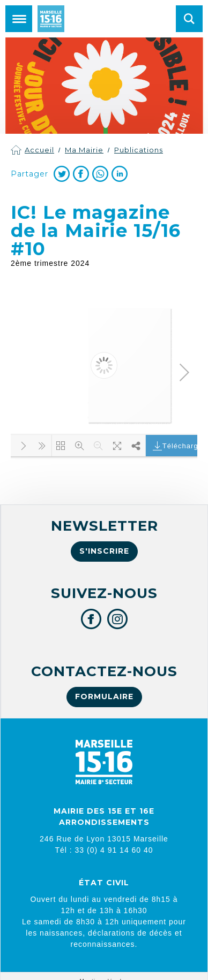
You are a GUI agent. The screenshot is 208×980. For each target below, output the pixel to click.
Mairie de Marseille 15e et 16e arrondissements (51, 19)
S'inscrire (104, 551)
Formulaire (104, 696)
